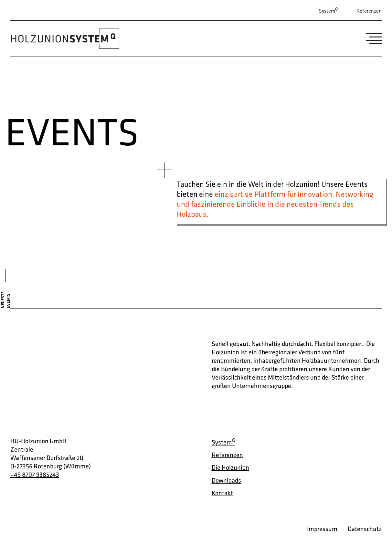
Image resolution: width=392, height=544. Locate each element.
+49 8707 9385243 (35, 475)
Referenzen (369, 11)
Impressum (322, 529)
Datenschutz (365, 529)
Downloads (226, 480)
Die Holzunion (230, 467)
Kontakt (222, 493)
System (328, 10)
